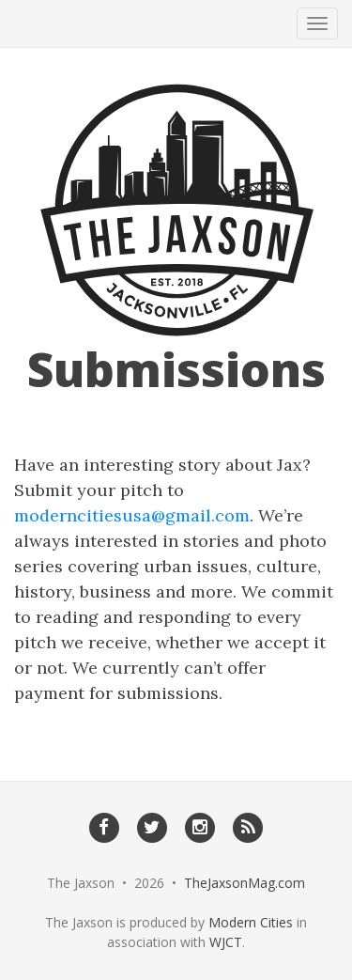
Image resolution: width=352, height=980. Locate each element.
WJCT (226, 942)
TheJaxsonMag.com (245, 883)
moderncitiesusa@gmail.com (132, 515)
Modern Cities (251, 922)
